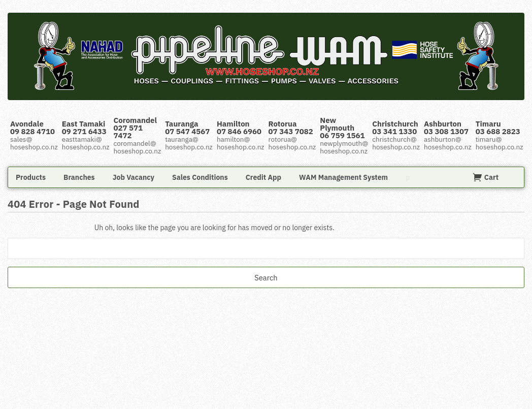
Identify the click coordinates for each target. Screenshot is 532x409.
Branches (79, 177)
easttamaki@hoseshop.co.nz (86, 143)
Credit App (263, 177)
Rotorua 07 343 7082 (291, 128)
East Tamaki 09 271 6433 (84, 128)
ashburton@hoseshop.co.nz (448, 143)
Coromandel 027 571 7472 (135, 128)
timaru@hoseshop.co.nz (500, 143)
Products (31, 177)
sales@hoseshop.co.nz (34, 143)
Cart (486, 177)
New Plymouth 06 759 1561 (342, 128)
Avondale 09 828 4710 (32, 128)
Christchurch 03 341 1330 (395, 128)
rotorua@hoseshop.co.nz (292, 143)
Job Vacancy (134, 177)
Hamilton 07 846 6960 (239, 128)
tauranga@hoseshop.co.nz (189, 143)
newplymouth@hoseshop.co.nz (344, 147)
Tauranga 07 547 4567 (187, 128)
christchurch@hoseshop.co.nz (396, 143)
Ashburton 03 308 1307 (446, 128)
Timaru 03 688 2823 (498, 128)
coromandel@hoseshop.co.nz (137, 147)
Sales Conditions (200, 177)
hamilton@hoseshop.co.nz (241, 143)
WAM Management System (343, 177)
